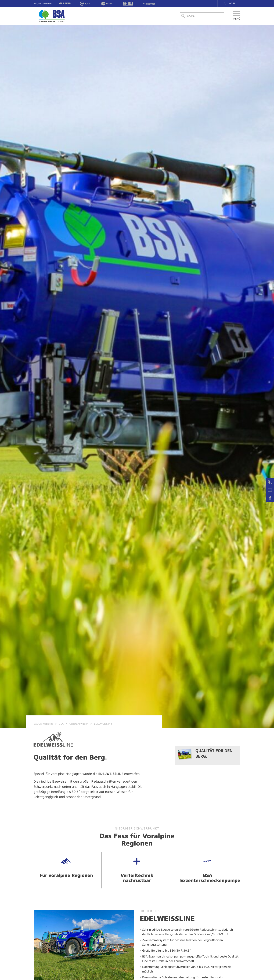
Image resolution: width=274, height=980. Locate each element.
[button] (237, 18)
